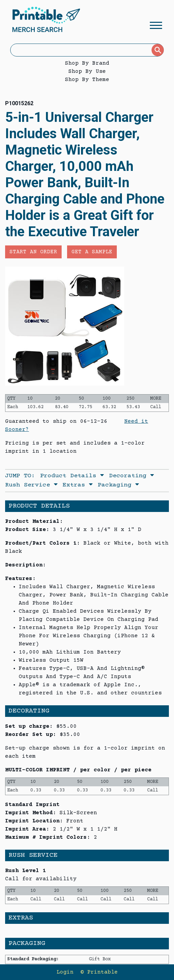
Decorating (131, 476)
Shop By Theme (87, 80)
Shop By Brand (87, 63)
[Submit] (158, 50)
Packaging (118, 485)
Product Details (72, 476)
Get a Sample (92, 252)
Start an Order (33, 252)
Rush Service (31, 485)
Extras (78, 485)
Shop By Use (87, 71)
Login (65, 972)
